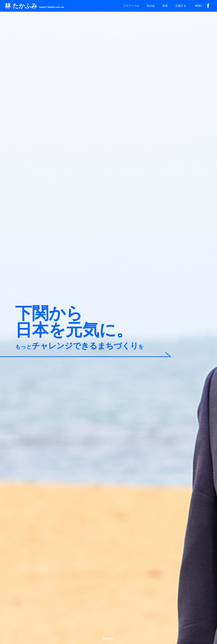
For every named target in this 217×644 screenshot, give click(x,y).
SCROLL (108, 639)
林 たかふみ (34, 6)
